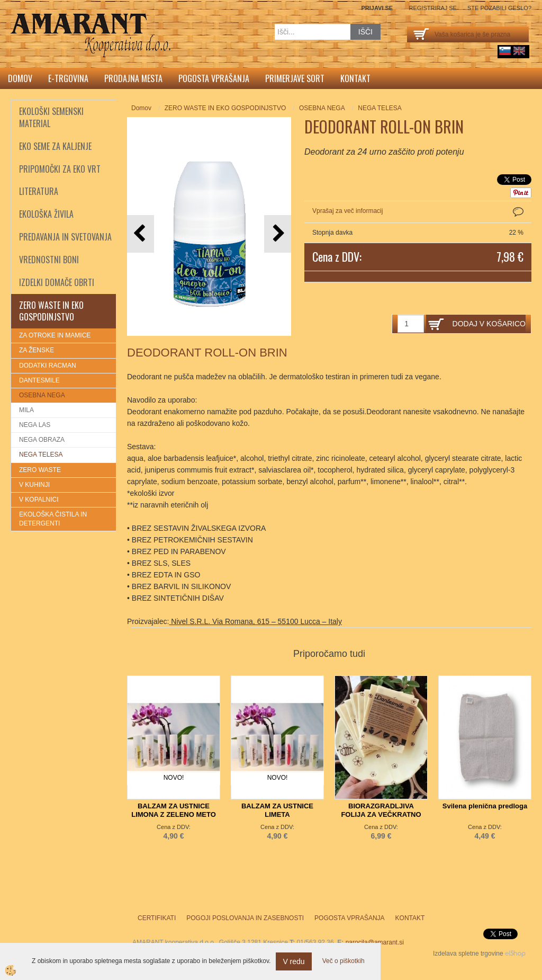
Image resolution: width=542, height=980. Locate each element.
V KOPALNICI (39, 500)
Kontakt (355, 78)
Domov (20, 78)
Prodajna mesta (133, 78)
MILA (26, 410)
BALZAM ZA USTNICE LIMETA (277, 810)
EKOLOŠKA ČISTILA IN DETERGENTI (53, 519)
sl (505, 51)
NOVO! (174, 778)
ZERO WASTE (40, 470)
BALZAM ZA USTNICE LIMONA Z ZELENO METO (174, 810)
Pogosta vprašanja (214, 78)
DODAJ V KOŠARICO (489, 324)
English (519, 51)
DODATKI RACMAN (48, 366)
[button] (278, 234)
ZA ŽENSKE (37, 350)
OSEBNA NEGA (42, 395)
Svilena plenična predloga (485, 806)
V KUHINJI (34, 485)
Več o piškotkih (344, 961)
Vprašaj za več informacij (347, 211)
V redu (293, 961)
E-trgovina (68, 78)
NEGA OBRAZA (42, 440)
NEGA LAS (35, 425)
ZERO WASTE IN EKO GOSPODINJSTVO (225, 108)
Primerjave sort (295, 78)
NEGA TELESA (41, 455)
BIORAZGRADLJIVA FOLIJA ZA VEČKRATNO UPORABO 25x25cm (381, 814)
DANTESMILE (39, 380)
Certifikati (157, 918)
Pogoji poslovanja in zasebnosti (245, 918)
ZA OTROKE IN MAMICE (55, 335)
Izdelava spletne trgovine (468, 954)
